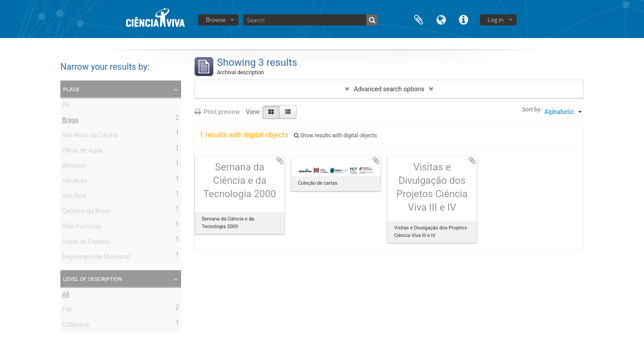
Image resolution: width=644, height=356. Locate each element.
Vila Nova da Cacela (90, 136)
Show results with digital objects (335, 136)
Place (71, 89)
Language (441, 19)
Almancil (74, 167)
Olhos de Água (83, 152)
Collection (76, 326)
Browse (216, 20)
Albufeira (75, 182)
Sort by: (532, 109)
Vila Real (74, 197)
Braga (70, 121)
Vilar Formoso (82, 228)
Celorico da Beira (86, 212)
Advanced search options (389, 89)
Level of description (93, 279)
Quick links (463, 19)
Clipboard (419, 19)
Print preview (217, 112)
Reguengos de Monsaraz (97, 258)
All (66, 106)
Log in (496, 20)
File (67, 311)
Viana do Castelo (86, 243)
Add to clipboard (280, 161)
